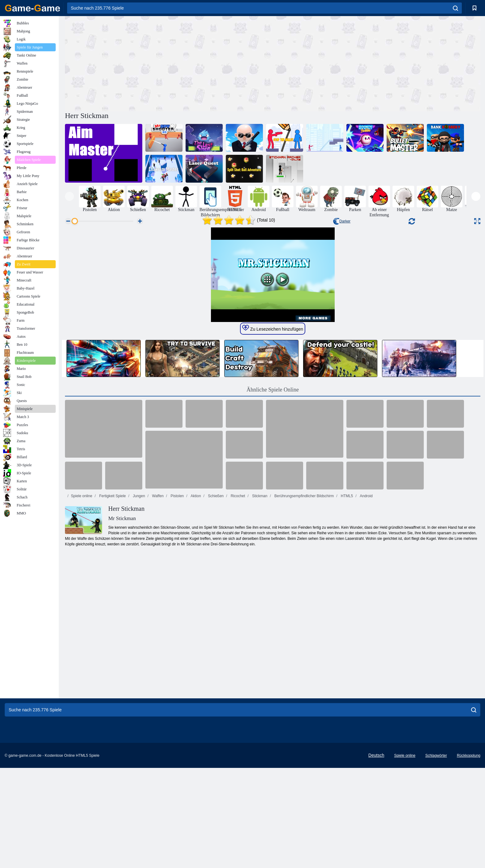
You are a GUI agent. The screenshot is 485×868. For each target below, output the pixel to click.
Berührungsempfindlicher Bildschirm (304, 685)
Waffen (157, 685)
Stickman (259, 685)
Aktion (195, 685)
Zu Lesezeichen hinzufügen (273, 517)
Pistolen (177, 685)
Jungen (138, 685)
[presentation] (69, 196)
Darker (342, 221)
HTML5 (347, 685)
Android (366, 685)
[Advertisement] (169, 63)
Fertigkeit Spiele (112, 685)
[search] (455, 8)
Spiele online (82, 685)
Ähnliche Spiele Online (273, 579)
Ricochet (237, 685)
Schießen (215, 685)
